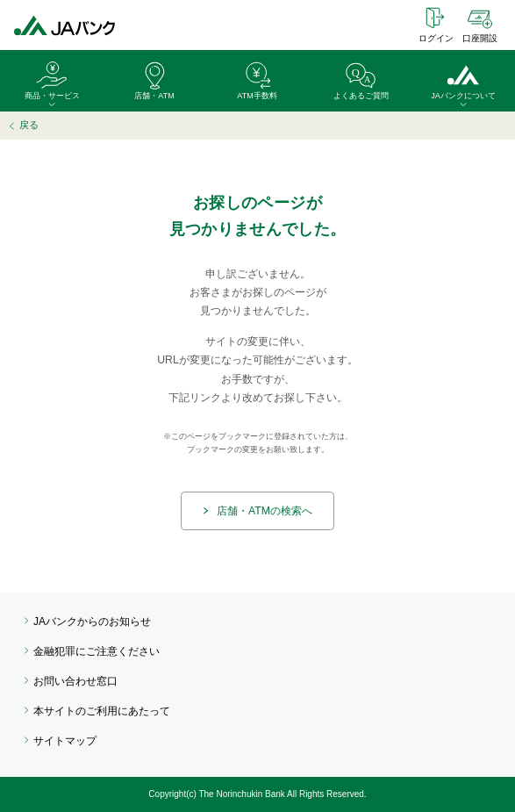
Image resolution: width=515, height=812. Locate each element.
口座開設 (480, 38)
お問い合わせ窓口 (75, 681)
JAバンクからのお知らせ (92, 622)
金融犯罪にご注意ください (97, 651)
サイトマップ (65, 741)
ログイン (436, 38)
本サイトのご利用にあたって (102, 711)
